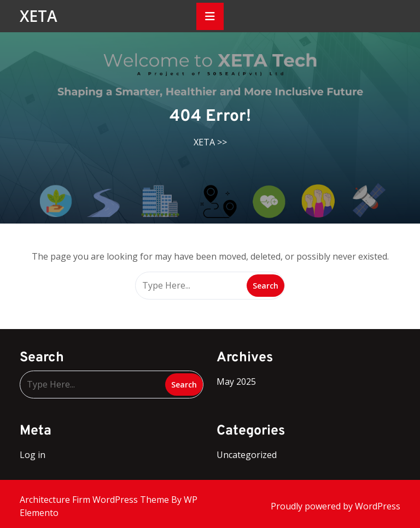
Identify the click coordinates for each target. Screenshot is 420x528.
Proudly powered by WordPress (336, 506)
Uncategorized (247, 455)
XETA (39, 16)
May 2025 (236, 382)
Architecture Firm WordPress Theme (95, 500)
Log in (33, 455)
